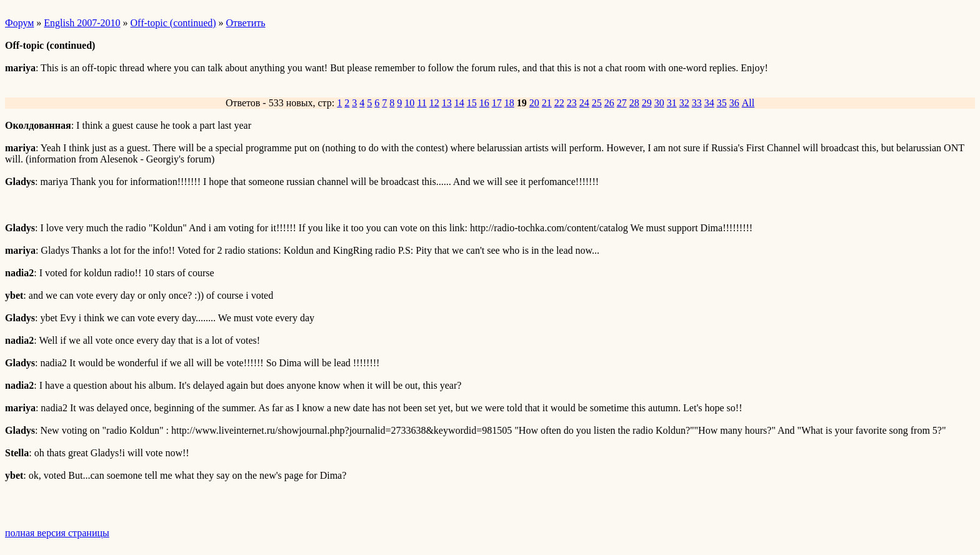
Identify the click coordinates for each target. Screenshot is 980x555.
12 (434, 103)
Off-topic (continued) (173, 23)
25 (597, 103)
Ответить (246, 23)
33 (697, 103)
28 (634, 103)
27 (622, 103)
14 (459, 103)
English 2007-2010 (82, 23)
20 (534, 103)
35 (722, 103)
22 (559, 103)
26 (609, 103)
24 (584, 103)
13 (447, 103)
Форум (19, 23)
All (748, 103)
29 (647, 103)
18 (509, 103)
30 (659, 103)
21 (547, 103)
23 (572, 103)
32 (684, 103)
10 (409, 103)
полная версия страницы (57, 533)
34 (709, 103)
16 (484, 103)
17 (497, 103)
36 (734, 103)
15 (472, 103)
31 (672, 103)
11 (422, 103)
